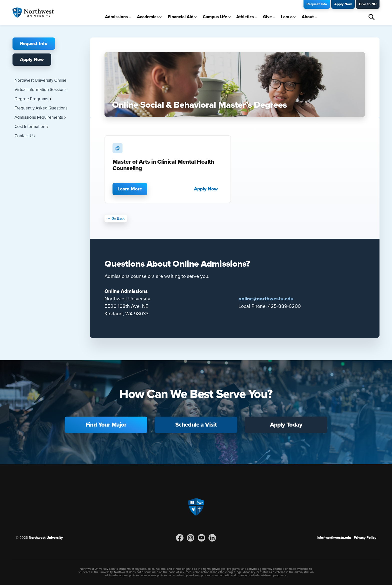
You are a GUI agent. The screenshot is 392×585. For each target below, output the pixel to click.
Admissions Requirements (39, 117)
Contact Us (25, 136)
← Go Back (116, 219)
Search (371, 17)
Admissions (116, 17)
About (308, 17)
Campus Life (215, 17)
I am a (287, 17)
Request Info (317, 4)
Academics (148, 17)
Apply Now (343, 4)
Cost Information (30, 127)
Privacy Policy (365, 538)
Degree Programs (31, 99)
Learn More (130, 189)
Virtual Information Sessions (40, 90)
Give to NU (368, 4)
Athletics (245, 17)
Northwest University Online (40, 80)
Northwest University (46, 538)
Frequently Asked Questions (41, 108)
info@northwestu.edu (334, 538)
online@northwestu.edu (266, 299)
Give (267, 17)
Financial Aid (181, 17)
